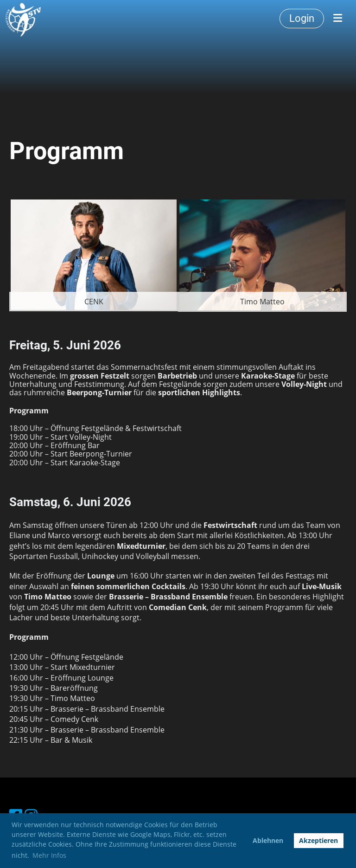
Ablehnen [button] (268, 840)
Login (302, 18)
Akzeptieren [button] (318, 840)
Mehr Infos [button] (49, 855)
